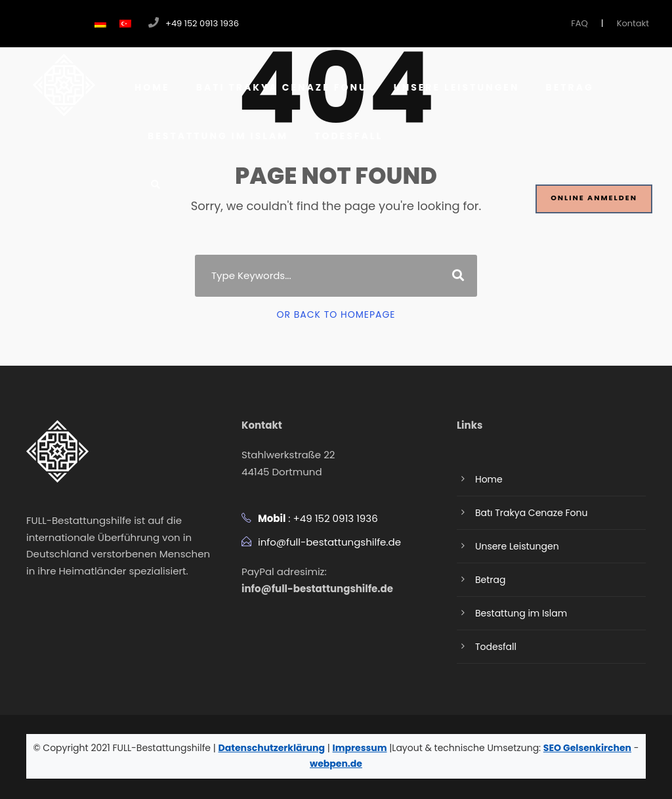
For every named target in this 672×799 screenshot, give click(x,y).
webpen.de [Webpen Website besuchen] (336, 764)
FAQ (579, 23)
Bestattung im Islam (218, 136)
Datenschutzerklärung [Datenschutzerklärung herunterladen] (272, 748)
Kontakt (633, 23)
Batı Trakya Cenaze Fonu (282, 87)
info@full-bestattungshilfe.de (329, 542)
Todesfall (348, 136)
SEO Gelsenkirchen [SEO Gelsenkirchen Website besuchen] (587, 748)
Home (152, 87)
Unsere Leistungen (457, 87)
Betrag (569, 87)
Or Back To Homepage (336, 314)
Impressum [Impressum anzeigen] (360, 748)
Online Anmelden (594, 198)
